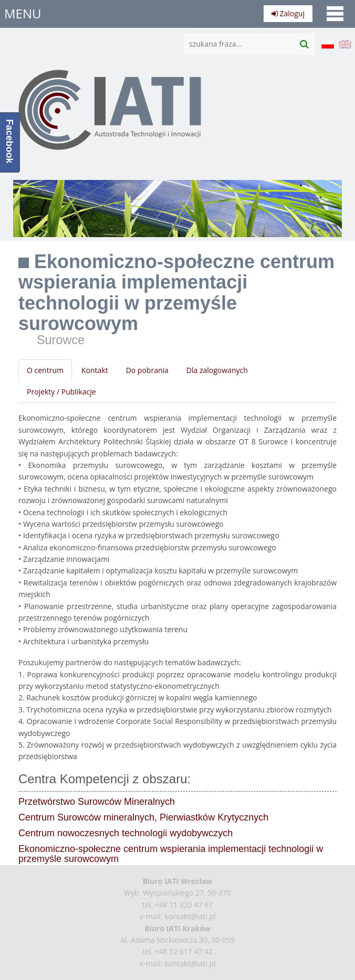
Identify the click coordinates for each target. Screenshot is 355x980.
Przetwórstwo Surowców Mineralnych (97, 802)
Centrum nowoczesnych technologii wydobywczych (126, 833)
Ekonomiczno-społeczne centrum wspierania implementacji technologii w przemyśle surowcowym (171, 854)
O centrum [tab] (45, 370)
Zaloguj (288, 13)
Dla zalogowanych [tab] (217, 370)
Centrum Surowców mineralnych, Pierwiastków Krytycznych (143, 817)
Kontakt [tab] (95, 370)
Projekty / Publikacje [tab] (61, 392)
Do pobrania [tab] (147, 370)
